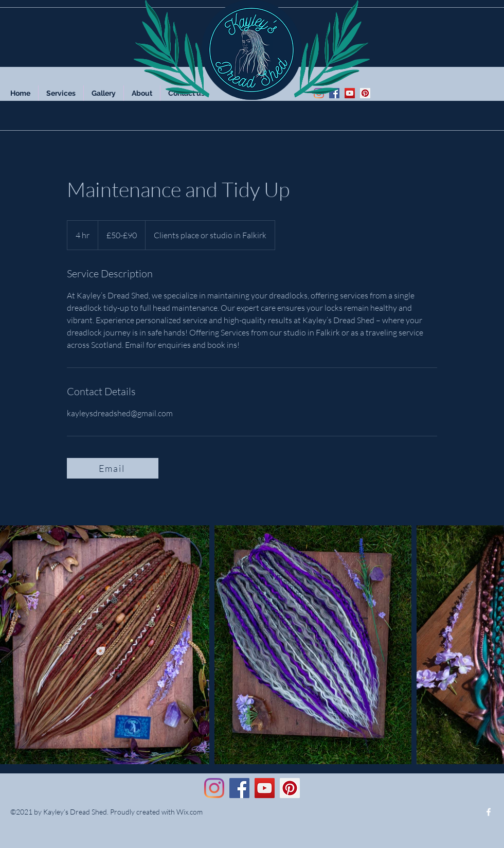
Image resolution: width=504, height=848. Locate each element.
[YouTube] (350, 93)
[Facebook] (334, 93)
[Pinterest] (365, 93)
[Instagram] (214, 788)
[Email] (113, 468)
